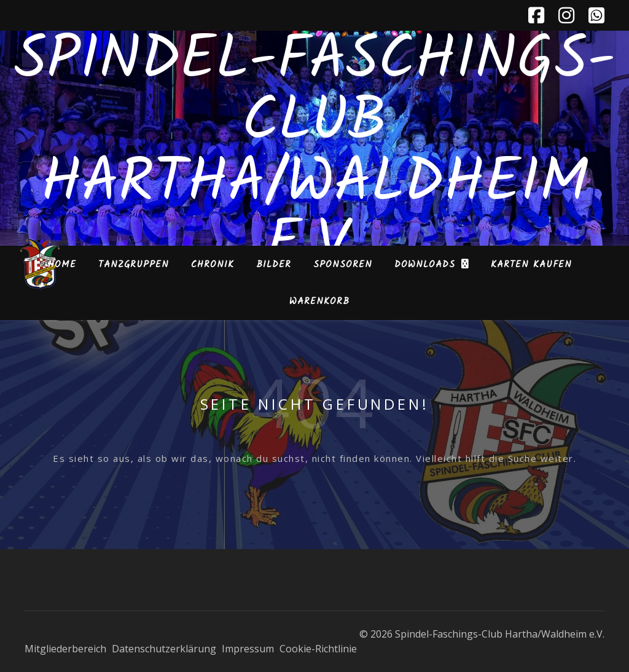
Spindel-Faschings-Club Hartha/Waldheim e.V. (315, 154)
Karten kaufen (531, 265)
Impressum (248, 649)
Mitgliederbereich (65, 649)
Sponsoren (343, 265)
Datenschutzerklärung (164, 649)
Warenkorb (319, 302)
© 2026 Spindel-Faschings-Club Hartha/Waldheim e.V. (482, 634)
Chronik (213, 265)
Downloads (425, 265)
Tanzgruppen (134, 265)
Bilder (274, 265)
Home (62, 265)
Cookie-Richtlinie (318, 649)
